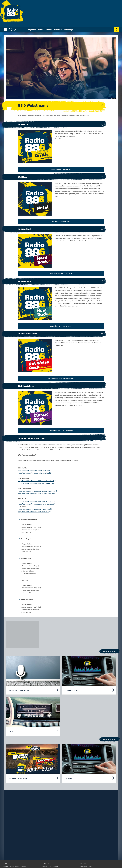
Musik (41, 30)
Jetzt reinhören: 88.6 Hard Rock (61, 274)
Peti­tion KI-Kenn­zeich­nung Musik (14, 866)
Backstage (68, 30)
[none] (5, 30)
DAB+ (34, 731)
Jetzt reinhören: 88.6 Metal (61, 221)
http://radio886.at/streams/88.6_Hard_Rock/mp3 (36, 481)
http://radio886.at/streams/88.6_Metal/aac (34, 512)
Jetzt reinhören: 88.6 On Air (61, 169)
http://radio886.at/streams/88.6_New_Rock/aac (35, 504)
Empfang (90, 778)
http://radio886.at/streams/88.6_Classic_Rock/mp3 (37, 491)
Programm (31, 30)
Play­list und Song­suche (50, 866)
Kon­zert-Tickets (86, 866)
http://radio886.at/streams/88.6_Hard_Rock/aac (36, 483)
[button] (15, 30)
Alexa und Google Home (34, 690)
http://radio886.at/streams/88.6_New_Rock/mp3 (36, 501)
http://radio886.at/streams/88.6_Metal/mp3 (34, 509)
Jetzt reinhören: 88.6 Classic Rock (61, 430)
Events (49, 30)
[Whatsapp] (10, 30)
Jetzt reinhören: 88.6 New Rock (61, 326)
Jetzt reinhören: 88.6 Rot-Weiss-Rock (61, 378)
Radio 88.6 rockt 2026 (34, 778)
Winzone (58, 30)
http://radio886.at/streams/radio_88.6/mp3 (34, 470)
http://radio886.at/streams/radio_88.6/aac (34, 473)
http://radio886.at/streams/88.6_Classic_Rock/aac (36, 494)
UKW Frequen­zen (90, 690)
